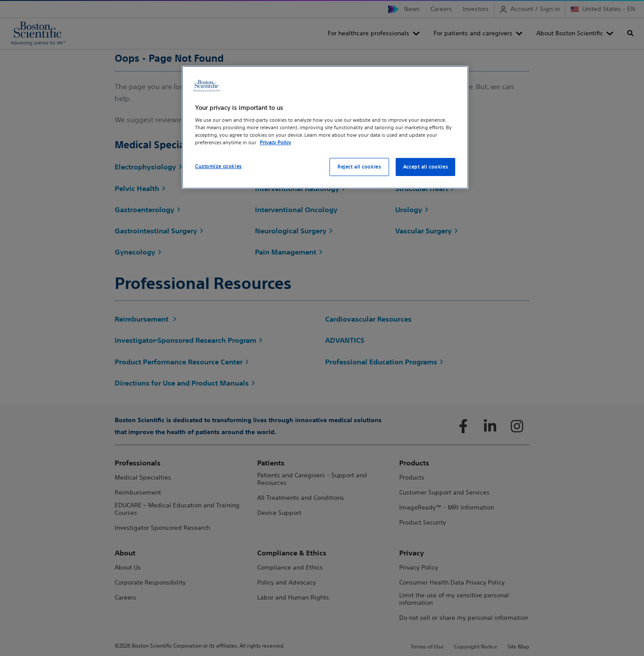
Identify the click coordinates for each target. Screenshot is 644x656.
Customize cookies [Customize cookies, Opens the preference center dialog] (218, 166)
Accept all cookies (425, 167)
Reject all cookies (359, 167)
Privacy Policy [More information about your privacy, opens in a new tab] (275, 142)
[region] (325, 127)
